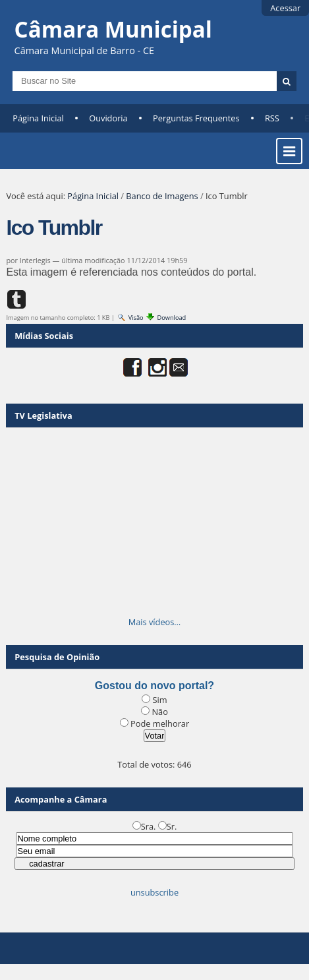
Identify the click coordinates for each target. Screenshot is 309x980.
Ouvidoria (108, 118)
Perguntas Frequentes (196, 118)
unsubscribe (154, 892)
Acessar (285, 8)
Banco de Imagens (162, 196)
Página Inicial (38, 118)
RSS (272, 118)
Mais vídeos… (155, 622)
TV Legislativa (43, 415)
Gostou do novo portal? (154, 686)
